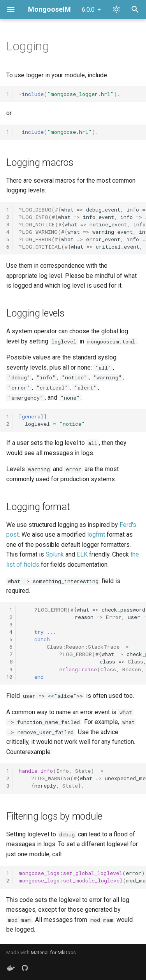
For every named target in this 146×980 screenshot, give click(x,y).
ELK (82, 554)
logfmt (96, 534)
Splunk (55, 554)
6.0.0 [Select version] (88, 10)
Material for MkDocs (53, 952)
